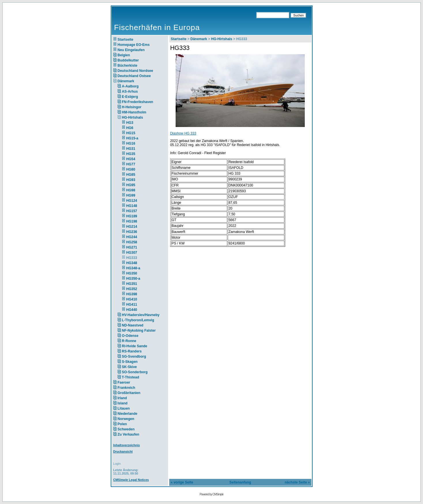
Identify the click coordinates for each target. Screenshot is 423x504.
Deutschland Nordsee (135, 71)
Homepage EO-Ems (134, 45)
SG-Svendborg (134, 356)
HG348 (132, 263)
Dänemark (126, 81)
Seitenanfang (240, 482)
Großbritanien (129, 393)
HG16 (131, 143)
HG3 (130, 123)
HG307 (132, 253)
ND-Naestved (133, 325)
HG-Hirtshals (132, 117)
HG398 (132, 294)
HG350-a (133, 279)
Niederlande (131, 414)
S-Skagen (130, 362)
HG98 (131, 190)
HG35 (131, 154)
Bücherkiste (128, 66)
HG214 (132, 227)
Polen (122, 424)
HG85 (131, 175)
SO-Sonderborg (135, 372)
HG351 (132, 284)
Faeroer (124, 382)
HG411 (132, 305)
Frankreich (126, 388)
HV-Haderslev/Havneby (141, 315)
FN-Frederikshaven (138, 102)
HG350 (132, 273)
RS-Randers (132, 351)
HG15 (131, 133)
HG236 (132, 232)
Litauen (124, 408)
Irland (122, 398)
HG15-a (132, 138)
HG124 (132, 201)
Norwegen (126, 419)
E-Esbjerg (130, 97)
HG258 (132, 242)
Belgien (124, 55)
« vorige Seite (182, 482)
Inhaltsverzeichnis (127, 445)
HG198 (132, 221)
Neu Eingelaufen (131, 50)
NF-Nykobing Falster (139, 331)
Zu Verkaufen (128, 434)
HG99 (131, 195)
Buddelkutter (128, 60)
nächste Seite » (297, 482)
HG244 (132, 237)
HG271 (132, 247)
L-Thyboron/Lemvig (138, 320)
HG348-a (133, 268)
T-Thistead (131, 377)
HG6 (130, 128)
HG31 (131, 149)
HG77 (131, 164)
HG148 (132, 206)
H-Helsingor (132, 107)
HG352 (132, 289)
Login (117, 464)
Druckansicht (123, 451)
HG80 (131, 169)
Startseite (126, 40)
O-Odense (130, 336)
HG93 (131, 180)
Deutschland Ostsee (134, 76)
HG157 (132, 211)
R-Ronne (129, 341)
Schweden (126, 429)
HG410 (132, 299)
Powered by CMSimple (211, 494)
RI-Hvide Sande (135, 346)
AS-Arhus (130, 92)
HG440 (132, 310)
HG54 (131, 159)
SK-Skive (129, 367)
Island (123, 403)
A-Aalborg (130, 86)
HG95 (131, 185)
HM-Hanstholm (134, 112)
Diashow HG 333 (183, 133)
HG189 (132, 216)
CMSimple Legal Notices (131, 480)
